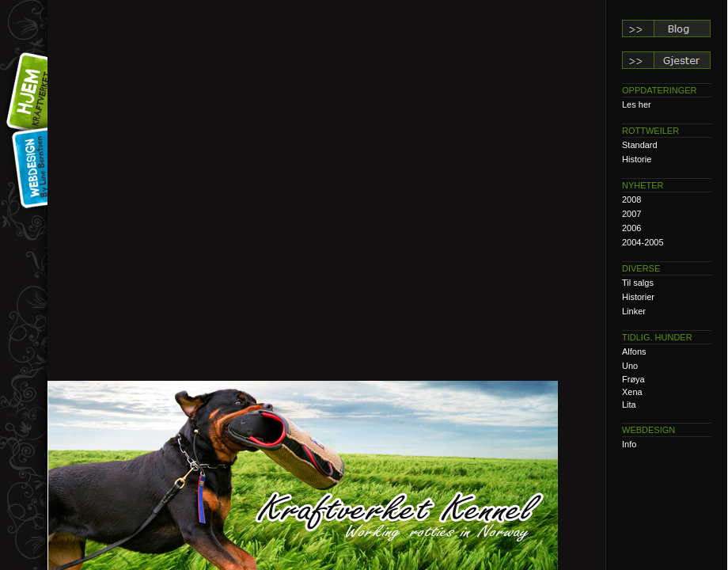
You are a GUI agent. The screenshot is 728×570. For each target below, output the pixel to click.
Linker (634, 311)
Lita (629, 405)
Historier (638, 297)
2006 (631, 228)
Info (629, 444)
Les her (637, 104)
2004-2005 (643, 242)
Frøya (633, 379)
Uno (630, 366)
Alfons (634, 351)
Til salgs (638, 283)
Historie (637, 159)
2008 (631, 199)
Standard (640, 145)
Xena (632, 392)
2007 (631, 214)
